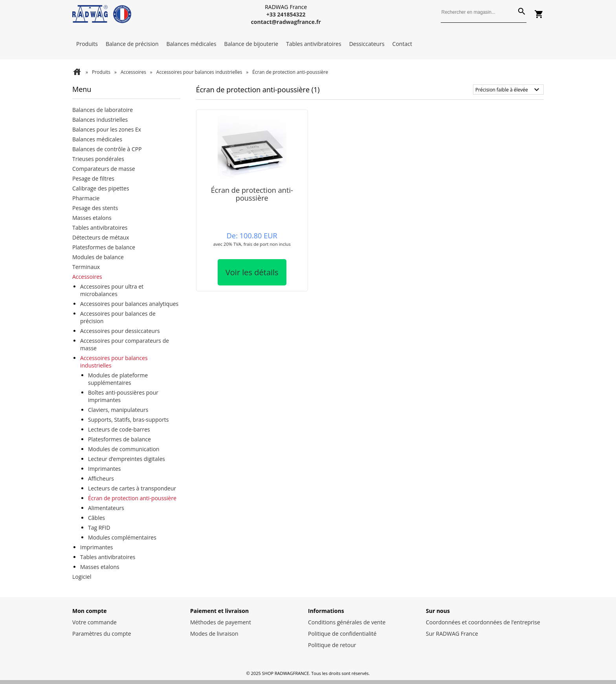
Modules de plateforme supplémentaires (118, 379)
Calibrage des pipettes (101, 188)
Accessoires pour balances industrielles (199, 72)
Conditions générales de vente (347, 622)
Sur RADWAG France (452, 634)
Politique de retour (332, 645)
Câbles (96, 518)
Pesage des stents (95, 208)
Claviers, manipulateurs (118, 410)
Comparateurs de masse (104, 169)
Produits (87, 44)
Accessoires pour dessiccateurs (120, 331)
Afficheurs (101, 478)
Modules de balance (98, 257)
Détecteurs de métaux (101, 237)
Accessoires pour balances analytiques (129, 304)
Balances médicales (192, 44)
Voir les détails (252, 272)
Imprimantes (104, 469)
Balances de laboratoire (103, 110)
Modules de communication (124, 449)
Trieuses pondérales (98, 159)
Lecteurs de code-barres (119, 429)
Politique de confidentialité (342, 634)
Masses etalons (92, 218)
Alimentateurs (106, 508)
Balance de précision (132, 44)
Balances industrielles (100, 120)
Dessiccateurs (367, 44)
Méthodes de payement (221, 622)
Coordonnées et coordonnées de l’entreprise (483, 622)
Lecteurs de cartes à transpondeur (132, 488)
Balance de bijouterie (251, 44)
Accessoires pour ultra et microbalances (112, 290)
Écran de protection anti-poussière (132, 498)
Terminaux (86, 267)
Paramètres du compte (102, 634)
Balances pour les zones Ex (107, 129)
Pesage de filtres (93, 178)
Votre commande (94, 622)
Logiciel (82, 577)
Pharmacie (86, 198)
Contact (402, 44)
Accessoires (133, 72)
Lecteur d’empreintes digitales (126, 459)
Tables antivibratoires (313, 44)
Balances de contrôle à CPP (107, 149)
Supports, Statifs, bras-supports (128, 420)
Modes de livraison (214, 634)
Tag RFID (99, 528)
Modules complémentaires (122, 537)
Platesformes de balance (104, 247)
